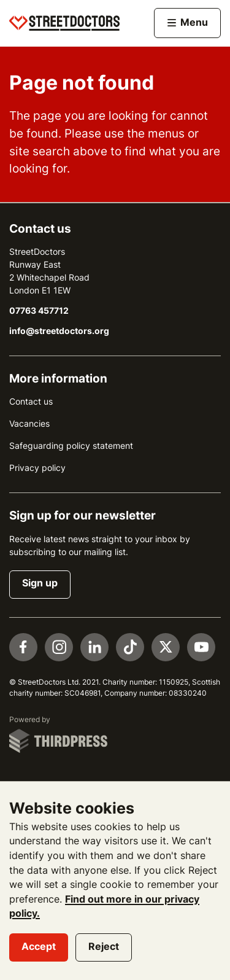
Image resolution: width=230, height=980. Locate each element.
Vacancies (29, 424)
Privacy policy (37, 468)
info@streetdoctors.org (59, 331)
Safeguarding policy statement (71, 446)
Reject (104, 947)
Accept (39, 947)
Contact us (31, 402)
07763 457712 (39, 311)
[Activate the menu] (187, 23)
